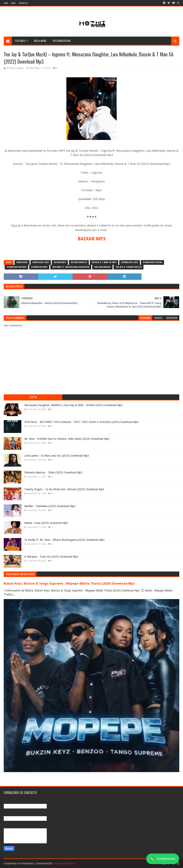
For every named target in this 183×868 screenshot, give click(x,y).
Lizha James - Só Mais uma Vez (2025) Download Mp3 (57, 456)
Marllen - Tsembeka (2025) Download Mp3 (50, 506)
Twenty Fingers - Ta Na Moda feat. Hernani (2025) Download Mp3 (64, 489)
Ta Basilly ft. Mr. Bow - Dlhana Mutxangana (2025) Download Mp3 (64, 540)
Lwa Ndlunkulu (102, 267)
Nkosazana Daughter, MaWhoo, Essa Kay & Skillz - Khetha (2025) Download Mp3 (73, 405)
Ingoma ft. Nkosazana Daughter (71, 267)
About (13, 3)
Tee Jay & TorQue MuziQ (128, 267)
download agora (152, 262)
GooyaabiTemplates (64, 863)
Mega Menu (40, 41)
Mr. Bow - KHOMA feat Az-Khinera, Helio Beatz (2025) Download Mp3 (67, 439)
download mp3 (39, 267)
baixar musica (79, 262)
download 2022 (130, 262)
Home (6, 3)
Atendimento (163, 859)
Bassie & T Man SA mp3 (104, 262)
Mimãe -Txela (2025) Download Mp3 (46, 523)
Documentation (62, 41)
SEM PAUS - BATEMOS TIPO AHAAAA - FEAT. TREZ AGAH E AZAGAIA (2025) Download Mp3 (82, 422)
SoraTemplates (25, 863)
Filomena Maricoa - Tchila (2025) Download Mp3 (53, 472)
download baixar (16, 267)
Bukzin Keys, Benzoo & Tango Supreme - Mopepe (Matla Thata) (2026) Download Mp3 (69, 584)
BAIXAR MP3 (92, 239)
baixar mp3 (60, 262)
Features (20, 41)
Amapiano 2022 (41, 262)
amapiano (22, 262)
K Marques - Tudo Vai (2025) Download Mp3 (51, 557)
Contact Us (23, 3)
